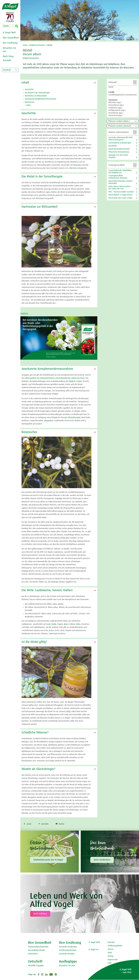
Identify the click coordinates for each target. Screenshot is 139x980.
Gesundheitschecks (37, 951)
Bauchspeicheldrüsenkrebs (119, 149)
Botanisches (30, 102)
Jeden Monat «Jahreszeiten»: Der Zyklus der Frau (120, 188)
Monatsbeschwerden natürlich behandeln (121, 182)
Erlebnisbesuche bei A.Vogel (48, 860)
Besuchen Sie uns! (67, 966)
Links (110, 953)
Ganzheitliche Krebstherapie (120, 143)
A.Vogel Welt (9, 33)
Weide (54, 624)
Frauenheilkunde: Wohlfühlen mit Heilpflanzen (120, 172)
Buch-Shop (8, 56)
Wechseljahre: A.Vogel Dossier (121, 195)
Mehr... (28, 105)
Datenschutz (113, 967)
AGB (110, 963)
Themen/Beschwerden (38, 947)
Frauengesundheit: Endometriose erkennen (118, 177)
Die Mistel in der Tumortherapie (37, 93)
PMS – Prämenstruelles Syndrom (121, 192)
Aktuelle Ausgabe (36, 966)
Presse (111, 950)
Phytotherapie (74, 417)
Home (25, 45)
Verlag (110, 956)
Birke (78, 624)
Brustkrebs (113, 146)
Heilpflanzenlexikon (37, 45)
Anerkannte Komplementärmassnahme (40, 99)
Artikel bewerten (32, 58)
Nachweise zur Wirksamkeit (36, 96)
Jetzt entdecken (102, 860)
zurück (28, 824)
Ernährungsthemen (68, 951)
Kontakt (111, 943)
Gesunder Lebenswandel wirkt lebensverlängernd (121, 139)
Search (18, 26)
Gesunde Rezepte (67, 954)
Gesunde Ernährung (68, 947)
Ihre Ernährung (10, 43)
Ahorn (66, 624)
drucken (63, 824)
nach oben (45, 824)
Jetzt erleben (40, 914)
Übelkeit (72, 381)
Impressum (113, 960)
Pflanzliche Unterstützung (119, 152)
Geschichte (29, 89)
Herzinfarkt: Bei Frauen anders (121, 198)
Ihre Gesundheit (11, 38)
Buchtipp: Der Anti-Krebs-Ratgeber (119, 156)
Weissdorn (77, 165)
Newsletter (33, 954)
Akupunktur (49, 421)
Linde (48, 624)
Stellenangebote (115, 946)
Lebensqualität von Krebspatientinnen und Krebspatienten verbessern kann (54, 378)
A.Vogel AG (94, 950)
